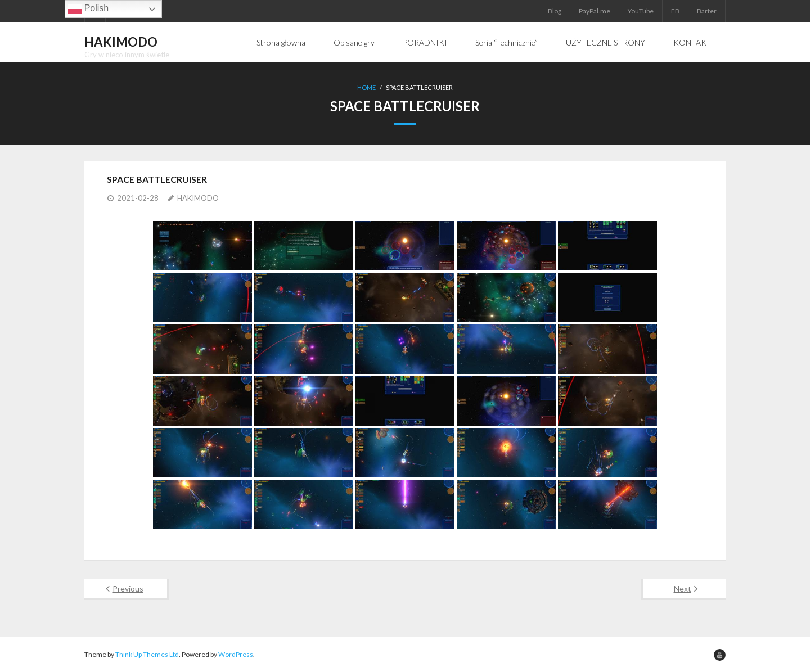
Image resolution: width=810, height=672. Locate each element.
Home (366, 87)
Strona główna (281, 42)
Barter (707, 11)
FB (675, 11)
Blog (555, 11)
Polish (88, 9)
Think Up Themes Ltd (147, 654)
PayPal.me (595, 11)
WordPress (236, 654)
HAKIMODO (198, 198)
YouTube (641, 11)
